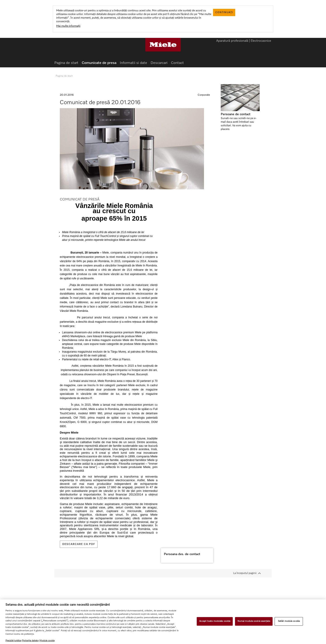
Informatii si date (133, 63)
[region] (163, 622)
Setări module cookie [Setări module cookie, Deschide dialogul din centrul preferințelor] (289, 621)
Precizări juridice (13, 641)
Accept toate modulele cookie (215, 621)
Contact (177, 63)
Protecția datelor (30, 641)
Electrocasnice (261, 41)
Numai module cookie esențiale (254, 621)
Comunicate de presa (99, 63)
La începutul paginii (245, 573)
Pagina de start (66, 63)
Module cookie (47, 641)
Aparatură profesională (232, 41)
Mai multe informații (68, 26)
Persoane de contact (236, 114)
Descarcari (159, 63)
